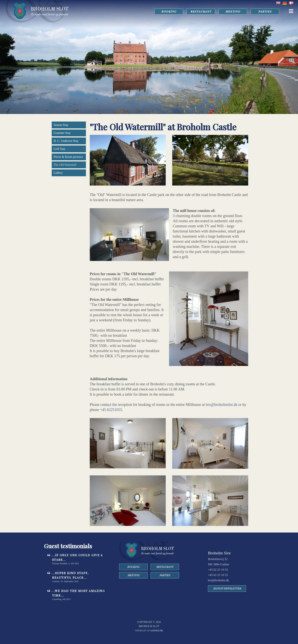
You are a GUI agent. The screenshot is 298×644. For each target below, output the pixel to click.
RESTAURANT (200, 11)
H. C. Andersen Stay (66, 141)
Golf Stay (59, 149)
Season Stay (61, 125)
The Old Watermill (65, 165)
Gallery (58, 173)
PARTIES (265, 11)
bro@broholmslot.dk (222, 405)
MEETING (232, 11)
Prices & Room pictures (68, 157)
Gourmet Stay (62, 133)
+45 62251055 (111, 410)
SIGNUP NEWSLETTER (227, 588)
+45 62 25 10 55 (218, 570)
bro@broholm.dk (218, 580)
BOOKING (168, 11)
